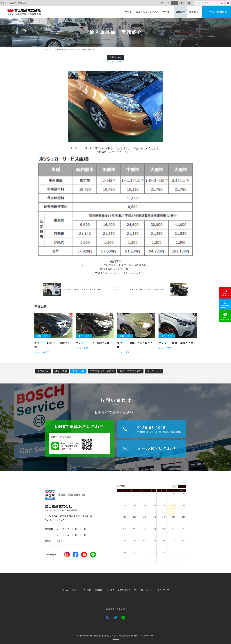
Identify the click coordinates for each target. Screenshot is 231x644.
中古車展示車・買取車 (102, 371)
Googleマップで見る (56, 520)
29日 (145, 494)
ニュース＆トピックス (147, 12)
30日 (154, 494)
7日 (164, 505)
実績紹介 (180, 12)
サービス (167, 12)
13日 (154, 517)
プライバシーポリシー (144, 590)
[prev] (180, 486)
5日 (145, 505)
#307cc (121, 61)
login (228, 3)
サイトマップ (163, 590)
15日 (174, 517)
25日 (135, 541)
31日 (164, 494)
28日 (135, 494)
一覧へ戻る (115, 289)
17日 (125, 529)
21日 (164, 529)
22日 (174, 529)
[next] (184, 486)
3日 (125, 505)
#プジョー (111, 61)
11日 (135, 517)
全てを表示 (43, 371)
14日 (164, 517)
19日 (145, 529)
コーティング (154, 371)
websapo (115, 639)
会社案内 (194, 12)
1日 (174, 494)
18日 (135, 529)
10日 (125, 517)
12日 (145, 517)
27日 (125, 494)
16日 (184, 517)
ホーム (128, 12)
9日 (184, 505)
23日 (184, 529)
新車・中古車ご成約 (131, 371)
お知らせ (76, 590)
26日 (145, 541)
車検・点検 (116, 57)
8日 (174, 505)
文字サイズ (165, 3)
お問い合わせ (124, 590)
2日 (184, 494)
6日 (155, 505)
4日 (135, 505)
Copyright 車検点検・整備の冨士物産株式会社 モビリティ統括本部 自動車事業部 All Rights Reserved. (116, 636)
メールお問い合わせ (217, 12)
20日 (154, 529)
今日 (174, 486)
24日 (125, 541)
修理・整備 (61, 371)
